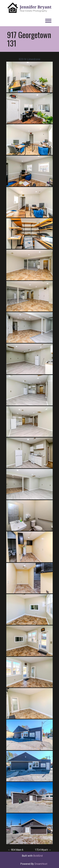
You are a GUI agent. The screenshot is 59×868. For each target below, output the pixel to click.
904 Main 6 (16, 850)
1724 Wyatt (43, 850)
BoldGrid (38, 856)
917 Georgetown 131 (29, 39)
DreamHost (41, 864)
